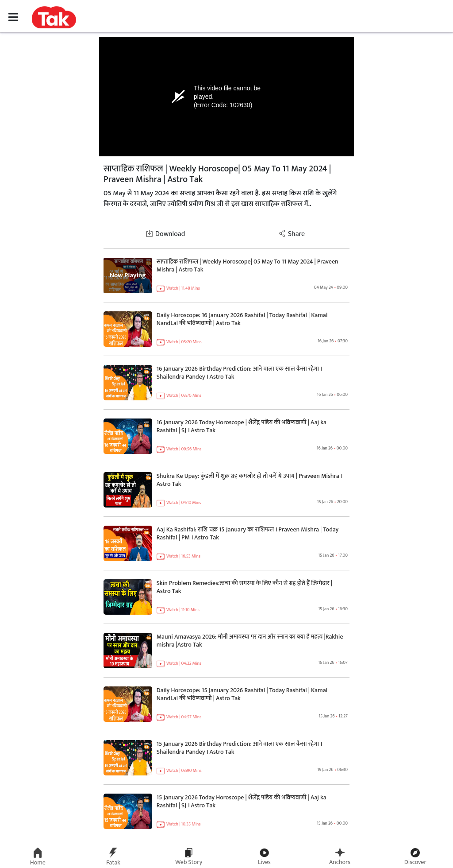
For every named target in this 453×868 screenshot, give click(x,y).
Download (165, 234)
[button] (54, 17)
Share (292, 234)
